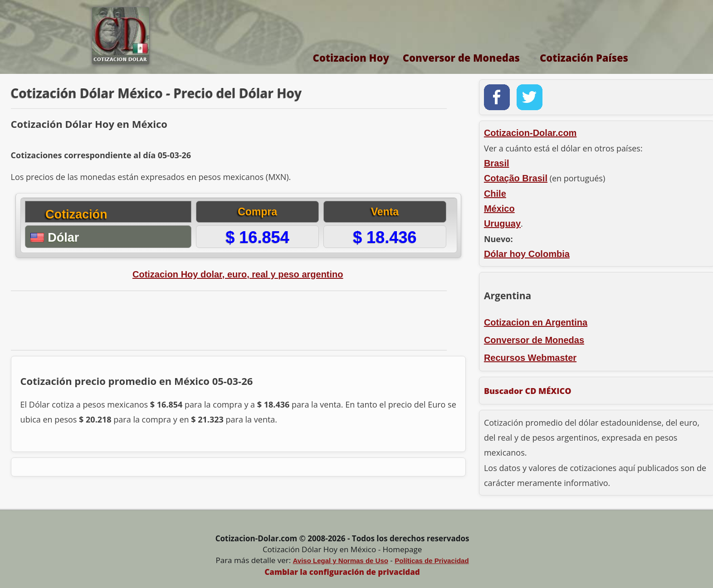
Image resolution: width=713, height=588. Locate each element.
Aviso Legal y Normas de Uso (341, 561)
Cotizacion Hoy (351, 58)
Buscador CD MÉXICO (528, 391)
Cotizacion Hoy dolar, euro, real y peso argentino (238, 274)
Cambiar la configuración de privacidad (342, 572)
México (499, 209)
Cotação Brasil (516, 178)
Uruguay (502, 224)
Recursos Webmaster (530, 358)
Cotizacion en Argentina (536, 322)
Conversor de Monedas (461, 58)
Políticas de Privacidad (432, 561)
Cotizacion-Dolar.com (530, 133)
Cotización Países (584, 58)
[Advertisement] (228, 321)
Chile (495, 194)
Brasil (497, 163)
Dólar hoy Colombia (527, 254)
